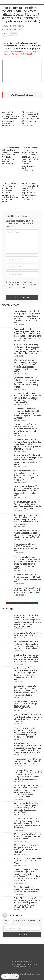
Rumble (30, 54)
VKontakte (15, 54)
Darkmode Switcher (22, 962)
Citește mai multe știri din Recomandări (22, 603)
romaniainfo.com (23, 51)
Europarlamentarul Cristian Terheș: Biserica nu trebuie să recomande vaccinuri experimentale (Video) (11, 155)
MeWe (33, 51)
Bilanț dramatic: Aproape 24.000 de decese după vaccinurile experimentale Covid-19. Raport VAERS (30, 190)
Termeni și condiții (23, 967)
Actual (5, 26)
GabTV (23, 54)
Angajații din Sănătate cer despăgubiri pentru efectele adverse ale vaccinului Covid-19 (11, 118)
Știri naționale (19, 26)
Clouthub (7, 54)
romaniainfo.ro (9, 51)
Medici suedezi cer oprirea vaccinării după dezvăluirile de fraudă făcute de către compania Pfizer (31, 118)
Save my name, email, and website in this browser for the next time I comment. (22, 285)
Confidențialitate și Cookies (23, 964)
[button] (10, 34)
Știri (10, 26)
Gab (38, 51)
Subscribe (22, 935)
